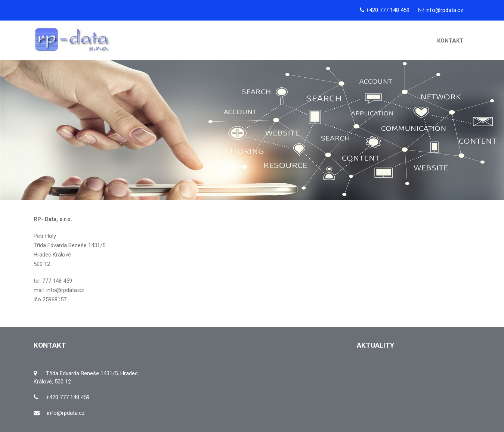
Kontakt (450, 41)
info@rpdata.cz (444, 10)
